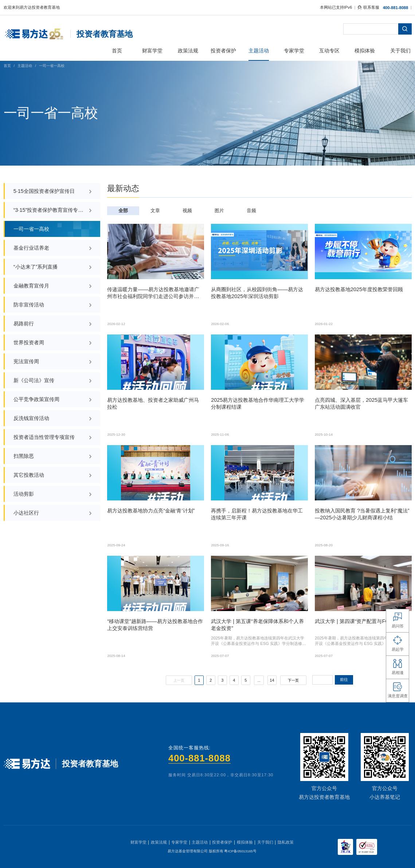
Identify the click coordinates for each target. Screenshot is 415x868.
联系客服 (369, 7)
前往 (344, 679)
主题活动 (25, 66)
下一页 (293, 680)
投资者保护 (222, 842)
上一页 (179, 680)
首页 (7, 66)
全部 (123, 211)
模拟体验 (245, 842)
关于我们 (265, 842)
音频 (251, 211)
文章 (155, 211)
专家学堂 (179, 842)
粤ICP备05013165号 (240, 851)
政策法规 (159, 842)
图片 (219, 211)
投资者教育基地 (105, 34)
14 (272, 680)
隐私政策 (286, 842)
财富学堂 (138, 842)
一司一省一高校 (52, 66)
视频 (187, 211)
